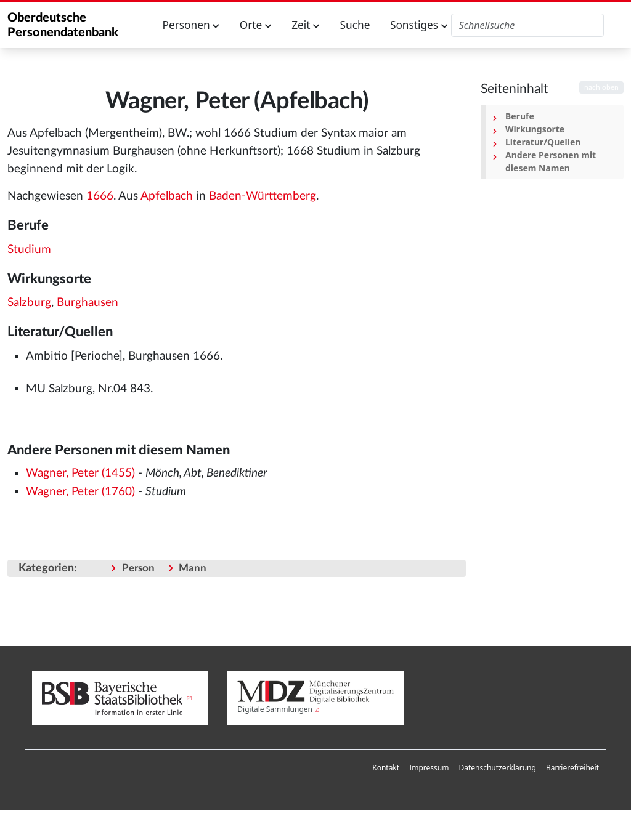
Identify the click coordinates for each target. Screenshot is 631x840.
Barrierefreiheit (572, 768)
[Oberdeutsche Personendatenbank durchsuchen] (528, 25)
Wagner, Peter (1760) (80, 492)
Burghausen (88, 303)
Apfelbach (167, 196)
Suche (355, 25)
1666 (100, 196)
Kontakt (386, 768)
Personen (191, 25)
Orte (256, 25)
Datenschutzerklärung (497, 768)
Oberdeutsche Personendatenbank (63, 25)
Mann (193, 568)
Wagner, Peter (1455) (80, 473)
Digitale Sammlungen (275, 709)
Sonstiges (419, 25)
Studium (29, 250)
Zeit (306, 25)
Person (138, 568)
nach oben (601, 87)
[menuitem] (386, 768)
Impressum (429, 768)
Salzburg (29, 303)
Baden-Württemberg (263, 196)
